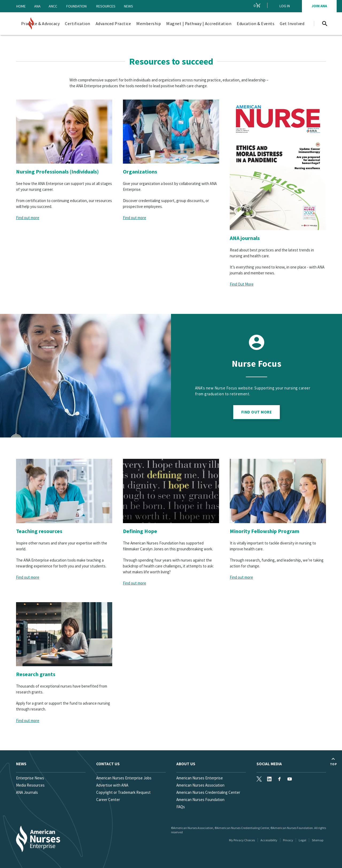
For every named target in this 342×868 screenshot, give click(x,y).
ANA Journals (27, 792)
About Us (186, 764)
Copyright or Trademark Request (123, 792)
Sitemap (318, 840)
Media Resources (30, 785)
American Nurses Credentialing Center (208, 792)
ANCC (53, 6)
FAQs (181, 807)
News (129, 6)
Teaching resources (39, 531)
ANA (37, 6)
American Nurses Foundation (200, 800)
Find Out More (242, 284)
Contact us (108, 764)
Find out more (28, 218)
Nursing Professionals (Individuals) (57, 171)
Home (21, 6)
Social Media (269, 764)
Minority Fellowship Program (265, 531)
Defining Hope (140, 531)
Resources (106, 6)
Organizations (140, 171)
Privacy (288, 840)
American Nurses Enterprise (200, 778)
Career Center (108, 800)
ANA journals (245, 238)
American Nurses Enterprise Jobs (124, 778)
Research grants (36, 674)
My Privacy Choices (242, 840)
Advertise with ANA (112, 785)
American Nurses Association (200, 785)
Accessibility (269, 840)
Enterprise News (30, 778)
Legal (302, 840)
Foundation (76, 6)
